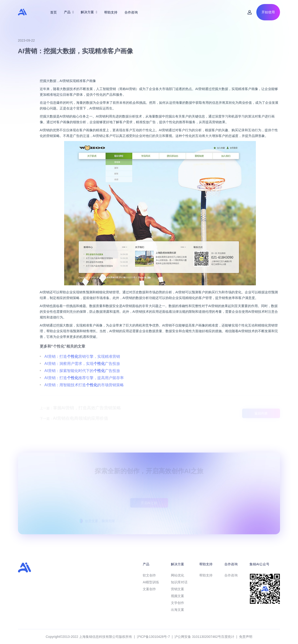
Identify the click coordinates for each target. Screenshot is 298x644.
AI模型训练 (151, 582)
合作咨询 (131, 12)
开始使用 (268, 12)
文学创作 (178, 603)
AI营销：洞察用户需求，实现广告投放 (82, 374)
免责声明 (246, 637)
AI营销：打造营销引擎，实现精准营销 (82, 367)
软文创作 (149, 575)
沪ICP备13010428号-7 (153, 637)
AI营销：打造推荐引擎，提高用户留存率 (84, 388)
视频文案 (178, 596)
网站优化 (178, 575)
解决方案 (89, 12)
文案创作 (149, 589)
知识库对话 (179, 582)
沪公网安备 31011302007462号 (198, 637)
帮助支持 (111, 12)
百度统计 (228, 637)
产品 (69, 12)
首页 (53, 12)
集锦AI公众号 (259, 564)
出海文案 (178, 610)
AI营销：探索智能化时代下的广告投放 (82, 381)
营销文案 (178, 589)
